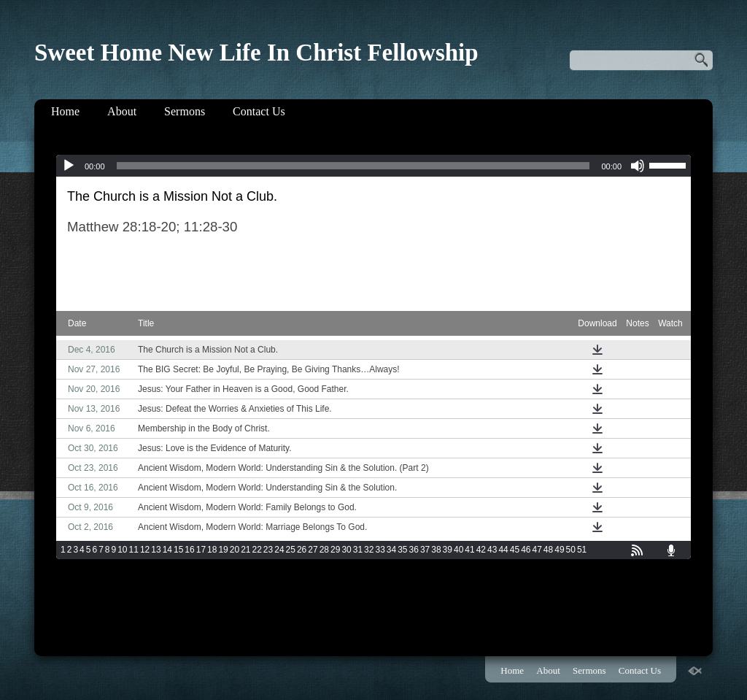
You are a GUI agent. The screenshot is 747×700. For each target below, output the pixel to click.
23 (268, 550)
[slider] (353, 166)
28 (324, 550)
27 (313, 550)
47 (537, 550)
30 (346, 550)
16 (189, 550)
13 (156, 550)
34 (391, 550)
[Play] (69, 166)
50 (571, 550)
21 (245, 550)
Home (65, 111)
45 (515, 550)
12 (145, 550)
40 (458, 550)
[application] (373, 166)
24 (279, 550)
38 (436, 550)
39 (448, 550)
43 (492, 550)
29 (335, 550)
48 (548, 550)
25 (291, 550)
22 (257, 550)
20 (235, 550)
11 (134, 550)
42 (481, 550)
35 (402, 550)
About (122, 111)
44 (503, 550)
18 (212, 550)
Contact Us (259, 111)
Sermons (185, 111)
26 (302, 550)
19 (223, 550)
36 (414, 550)
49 (559, 550)
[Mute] (638, 166)
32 (369, 550)
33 (380, 550)
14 (167, 550)
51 (582, 550)
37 (425, 550)
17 (201, 550)
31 (358, 550)
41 (469, 550)
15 (178, 550)
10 (122, 550)
